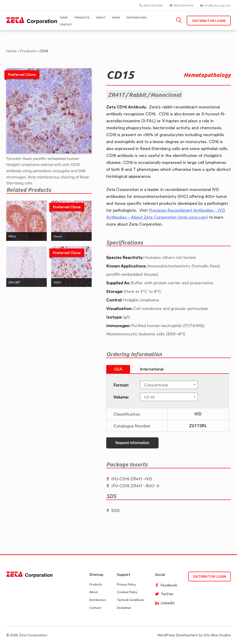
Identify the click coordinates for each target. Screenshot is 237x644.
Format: (121, 385)
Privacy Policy (126, 584)
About (94, 592)
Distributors (98, 600)
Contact (95, 608)
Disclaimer (124, 608)
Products (96, 584)
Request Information (132, 443)
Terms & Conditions (130, 600)
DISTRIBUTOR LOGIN (210, 576)
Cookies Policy (127, 592)
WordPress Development (178, 635)
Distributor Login (209, 21)
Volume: (121, 397)
